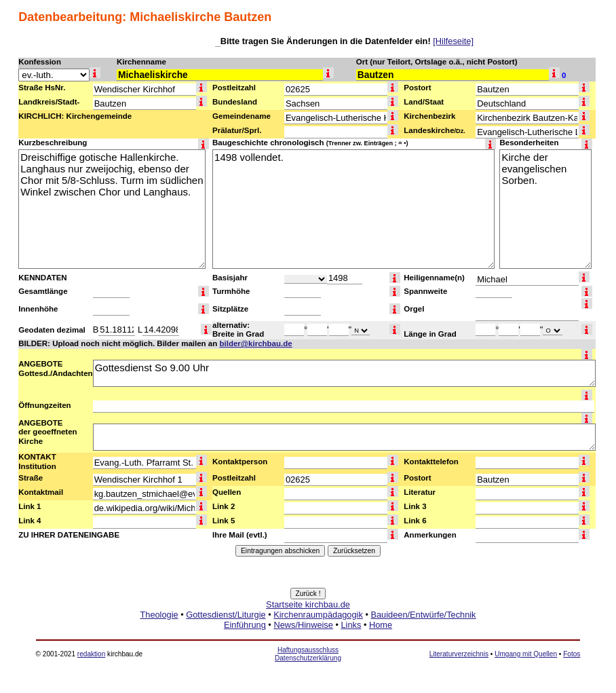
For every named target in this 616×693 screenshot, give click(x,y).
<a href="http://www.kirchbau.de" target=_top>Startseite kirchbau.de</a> (308, 630)
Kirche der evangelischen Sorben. (545, 209)
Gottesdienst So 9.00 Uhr (344, 373)
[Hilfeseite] (453, 41)
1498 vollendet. (353, 209)
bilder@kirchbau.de (255, 343)
